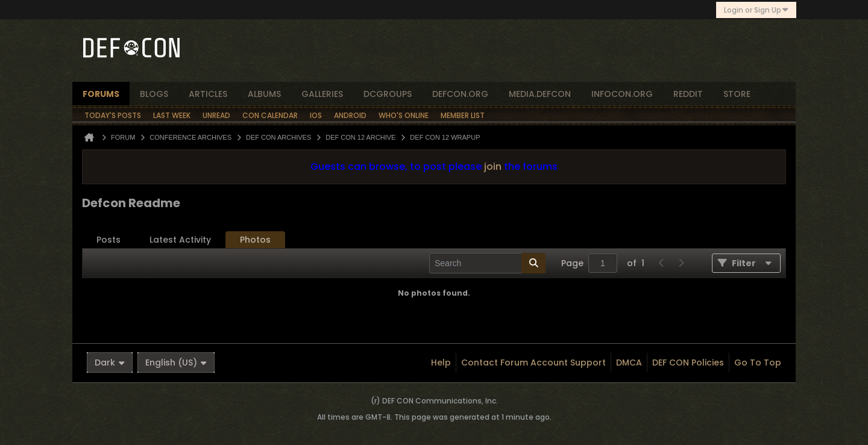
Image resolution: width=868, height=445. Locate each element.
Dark (110, 363)
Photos (255, 240)
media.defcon (540, 94)
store (737, 94)
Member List (463, 115)
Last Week (172, 115)
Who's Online (404, 115)
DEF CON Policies (688, 363)
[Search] (487, 263)
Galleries (322, 94)
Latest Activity (180, 240)
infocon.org (622, 94)
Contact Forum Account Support (533, 363)
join (493, 166)
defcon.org (460, 94)
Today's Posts (113, 115)
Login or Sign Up (756, 10)
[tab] (108, 240)
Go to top (758, 363)
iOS (316, 115)
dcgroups (388, 94)
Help (441, 363)
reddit (688, 94)
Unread (216, 115)
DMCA (629, 363)
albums (264, 94)
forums (101, 94)
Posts (108, 240)
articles (208, 94)
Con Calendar (270, 115)
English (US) (176, 363)
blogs (154, 94)
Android (350, 115)
